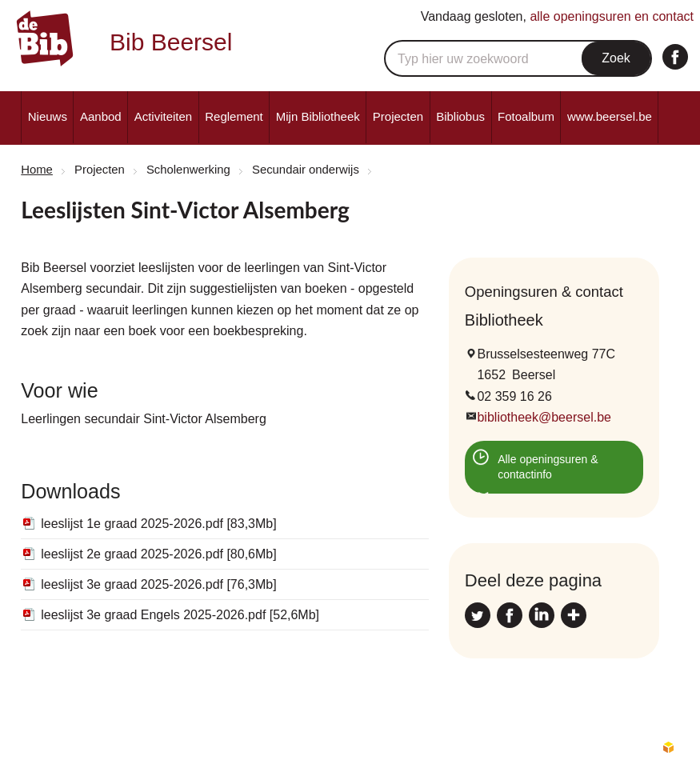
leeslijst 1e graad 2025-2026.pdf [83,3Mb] (158, 524)
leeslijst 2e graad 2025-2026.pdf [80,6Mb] (158, 554)
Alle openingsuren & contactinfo (548, 467)
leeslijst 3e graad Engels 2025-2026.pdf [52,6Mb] (180, 615)
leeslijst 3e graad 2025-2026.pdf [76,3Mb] (158, 584)
